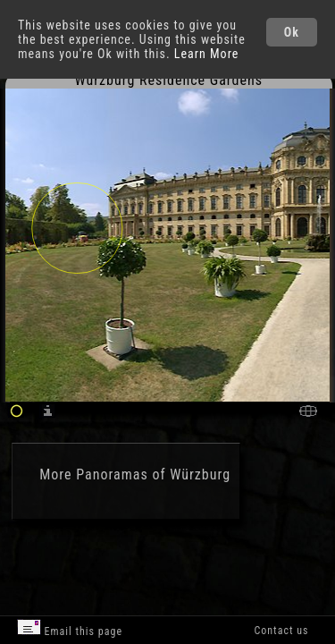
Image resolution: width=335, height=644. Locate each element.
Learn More (207, 54)
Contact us (281, 631)
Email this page (70, 628)
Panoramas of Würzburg (153, 475)
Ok (292, 32)
